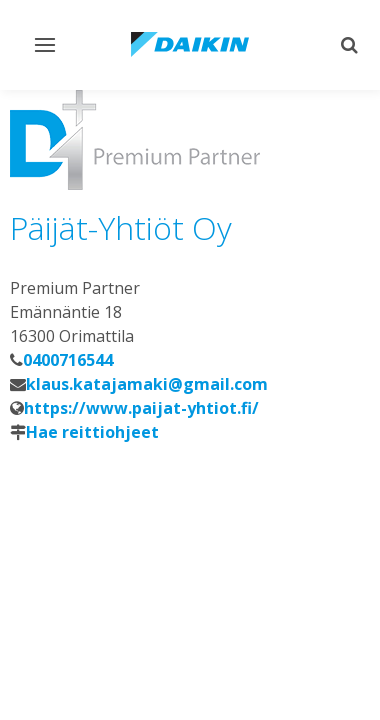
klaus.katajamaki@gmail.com (147, 384)
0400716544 (68, 360)
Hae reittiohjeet (92, 432)
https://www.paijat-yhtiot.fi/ (141, 408)
